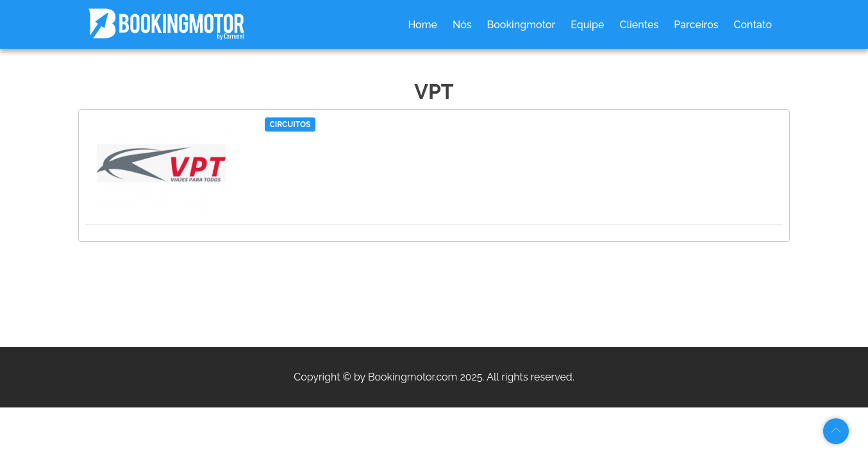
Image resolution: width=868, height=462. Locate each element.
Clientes (639, 25)
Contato (753, 25)
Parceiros (696, 25)
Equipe (587, 25)
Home (422, 25)
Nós (462, 25)
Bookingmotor (522, 25)
